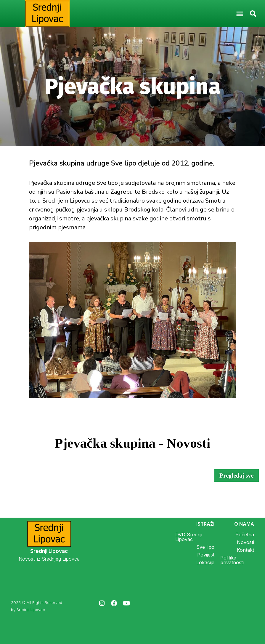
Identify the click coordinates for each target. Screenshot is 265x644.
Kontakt (245, 550)
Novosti (245, 542)
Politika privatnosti (232, 560)
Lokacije (205, 562)
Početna (245, 535)
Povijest (206, 555)
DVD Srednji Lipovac (189, 537)
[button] (240, 14)
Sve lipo (205, 547)
